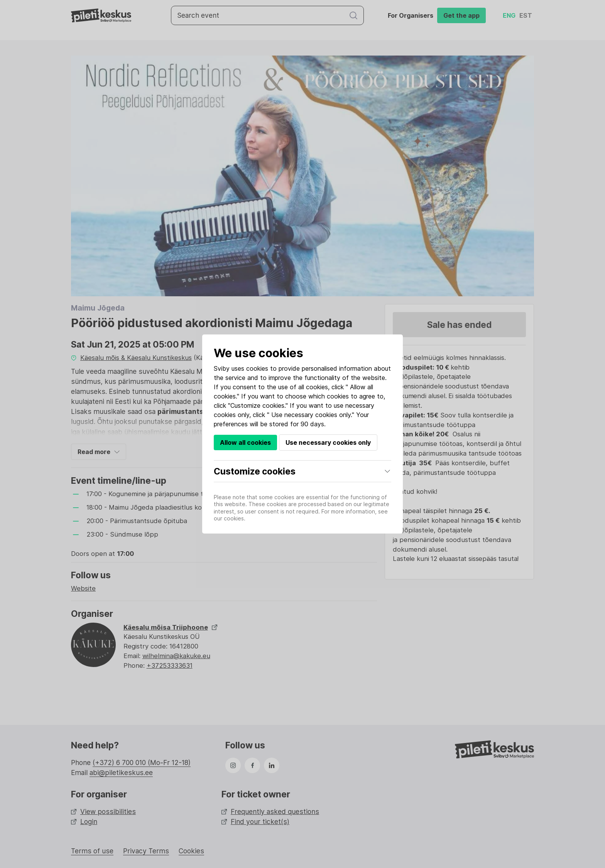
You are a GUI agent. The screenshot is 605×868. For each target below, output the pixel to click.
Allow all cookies (245, 442)
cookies (257, 368)
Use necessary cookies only (328, 442)
